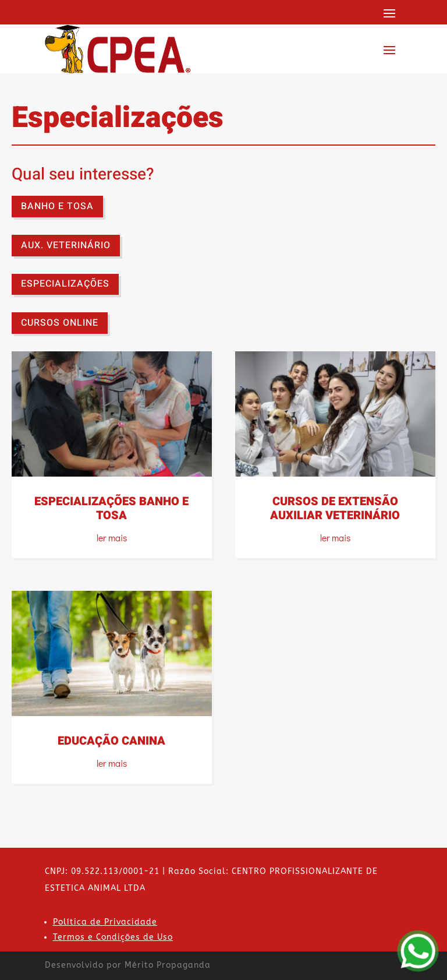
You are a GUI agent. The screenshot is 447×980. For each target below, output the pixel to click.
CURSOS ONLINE (60, 323)
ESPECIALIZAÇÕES (65, 284)
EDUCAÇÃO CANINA (111, 741)
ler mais (112, 537)
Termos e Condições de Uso (113, 937)
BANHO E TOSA (57, 206)
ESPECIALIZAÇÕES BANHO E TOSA (111, 508)
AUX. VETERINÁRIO (66, 245)
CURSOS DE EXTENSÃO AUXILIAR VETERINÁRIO (335, 508)
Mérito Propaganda (168, 965)
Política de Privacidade (105, 922)
